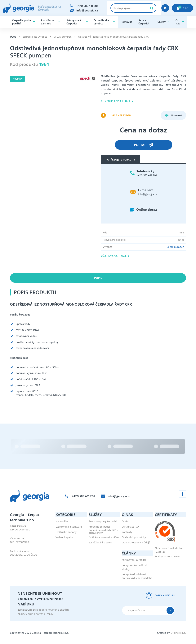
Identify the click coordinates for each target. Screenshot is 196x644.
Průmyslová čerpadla (77, 22)
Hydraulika (62, 521)
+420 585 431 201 (147, 175)
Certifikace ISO (130, 527)
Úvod (13, 37)
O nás (180, 22)
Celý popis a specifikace (117, 101)
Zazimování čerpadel (134, 560)
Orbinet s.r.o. (178, 633)
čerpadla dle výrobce (104, 22)
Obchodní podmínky (134, 537)
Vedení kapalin (64, 537)
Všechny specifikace (115, 256)
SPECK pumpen (63, 37)
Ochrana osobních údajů (136, 542)
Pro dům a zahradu (51, 22)
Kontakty (127, 532)
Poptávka (127, 22)
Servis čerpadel (144, 22)
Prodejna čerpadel (99, 527)
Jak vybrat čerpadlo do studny (135, 567)
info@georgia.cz (147, 194)
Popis (98, 278)
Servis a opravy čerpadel (103, 521)
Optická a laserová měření (104, 537)
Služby (164, 22)
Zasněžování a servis (101, 542)
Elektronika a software (69, 527)
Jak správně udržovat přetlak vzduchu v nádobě (137, 576)
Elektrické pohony (66, 532)
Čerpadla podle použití (23, 22)
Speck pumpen (175, 247)
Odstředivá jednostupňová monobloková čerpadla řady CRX (113, 37)
